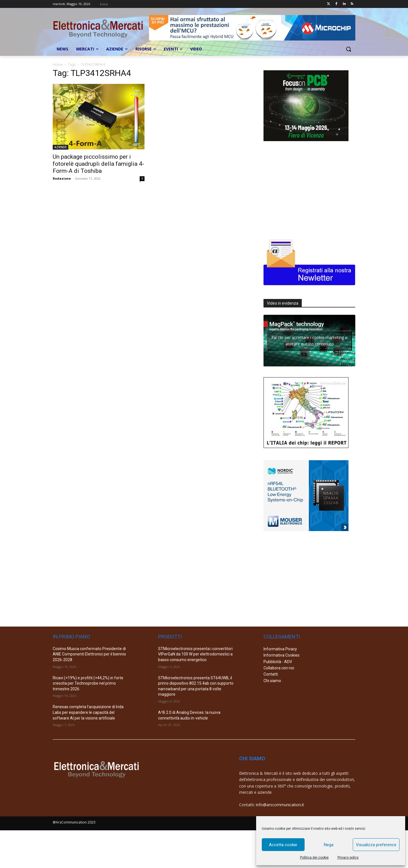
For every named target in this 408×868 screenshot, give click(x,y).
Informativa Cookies (281, 655)
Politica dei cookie (314, 858)
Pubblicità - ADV (278, 662)
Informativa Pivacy (280, 649)
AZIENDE (60, 147)
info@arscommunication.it (280, 805)
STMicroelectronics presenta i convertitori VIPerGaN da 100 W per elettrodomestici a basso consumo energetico (195, 654)
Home (58, 64)
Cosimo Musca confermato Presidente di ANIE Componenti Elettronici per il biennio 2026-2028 (89, 654)
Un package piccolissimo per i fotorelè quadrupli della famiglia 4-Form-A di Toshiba (98, 164)
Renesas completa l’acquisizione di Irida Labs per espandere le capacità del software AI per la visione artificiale (88, 712)
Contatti (271, 674)
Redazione (62, 178)
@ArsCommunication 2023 (74, 822)
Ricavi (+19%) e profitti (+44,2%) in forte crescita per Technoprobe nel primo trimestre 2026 (88, 683)
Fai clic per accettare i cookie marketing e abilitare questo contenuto (309, 341)
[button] (348, 49)
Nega (329, 845)
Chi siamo (272, 681)
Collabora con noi (279, 668)
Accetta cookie (283, 845)
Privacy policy (348, 858)
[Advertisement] (306, 189)
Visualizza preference (376, 845)
